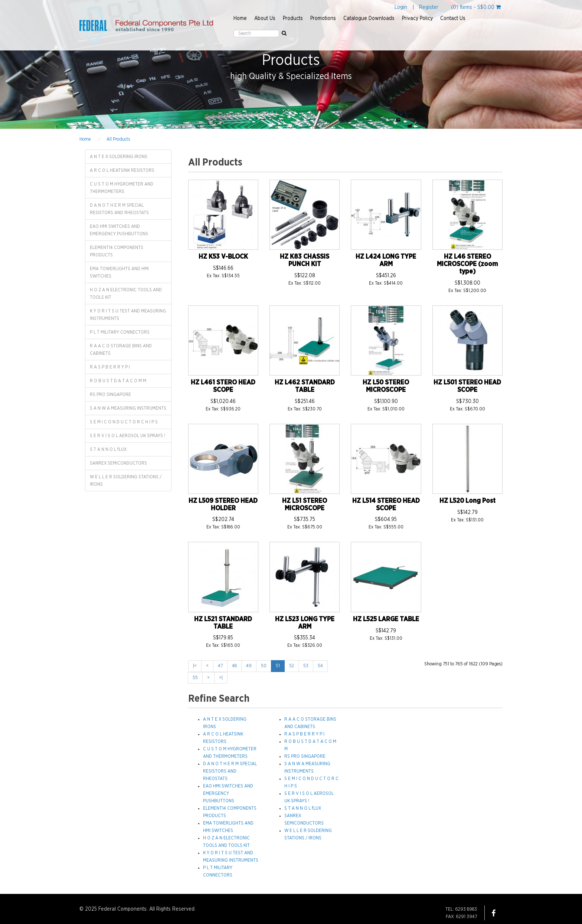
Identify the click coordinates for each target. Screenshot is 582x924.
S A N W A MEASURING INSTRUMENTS (128, 408)
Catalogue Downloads (369, 19)
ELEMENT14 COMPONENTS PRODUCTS (117, 251)
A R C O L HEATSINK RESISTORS (122, 170)
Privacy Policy (417, 19)
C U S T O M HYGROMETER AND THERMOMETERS (122, 188)
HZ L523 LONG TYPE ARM (305, 623)
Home (240, 19)
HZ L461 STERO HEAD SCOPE (223, 386)
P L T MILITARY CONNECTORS (120, 332)
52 (292, 666)
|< (195, 666)
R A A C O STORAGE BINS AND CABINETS (121, 350)
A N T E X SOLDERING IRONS (119, 157)
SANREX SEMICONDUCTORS (118, 463)
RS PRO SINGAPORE (110, 394)
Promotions (323, 19)
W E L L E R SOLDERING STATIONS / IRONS (126, 481)
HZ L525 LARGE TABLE (386, 619)
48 (234, 666)
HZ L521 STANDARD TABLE (223, 623)
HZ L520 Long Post (467, 501)
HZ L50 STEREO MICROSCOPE (386, 386)
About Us (265, 19)
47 (220, 666)
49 (249, 666)
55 (195, 678)
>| (221, 678)
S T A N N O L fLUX (108, 449)
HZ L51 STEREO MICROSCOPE (305, 505)
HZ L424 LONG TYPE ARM (386, 261)
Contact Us (453, 19)
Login (401, 7)
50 (264, 666)
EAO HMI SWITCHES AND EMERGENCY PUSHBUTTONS (119, 230)
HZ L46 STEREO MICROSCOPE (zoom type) (467, 264)
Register (429, 7)
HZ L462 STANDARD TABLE (305, 386)
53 (306, 666)
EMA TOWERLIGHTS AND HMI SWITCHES (119, 272)
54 (320, 666)
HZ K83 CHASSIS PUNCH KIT (305, 261)
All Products (118, 139)
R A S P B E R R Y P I (110, 367)
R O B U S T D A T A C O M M (118, 381)
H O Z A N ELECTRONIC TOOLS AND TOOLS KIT (126, 294)
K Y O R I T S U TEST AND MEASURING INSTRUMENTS (128, 315)
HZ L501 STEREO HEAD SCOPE (467, 386)
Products (293, 19)
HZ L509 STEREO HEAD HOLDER (223, 505)
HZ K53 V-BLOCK (223, 257)
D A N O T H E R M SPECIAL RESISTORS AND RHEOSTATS (119, 209)
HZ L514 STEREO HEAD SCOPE (386, 505)
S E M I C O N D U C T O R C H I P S (124, 422)
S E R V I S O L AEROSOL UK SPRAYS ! (127, 436)
